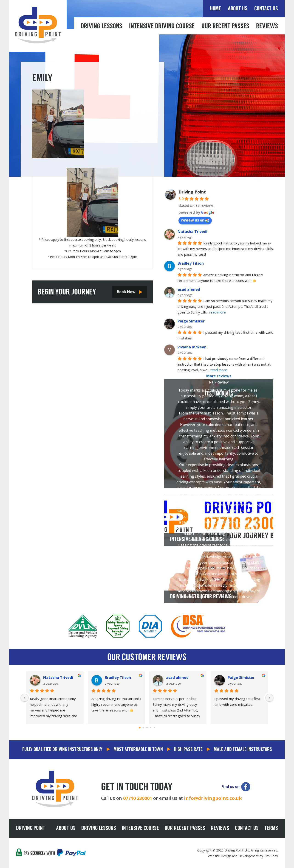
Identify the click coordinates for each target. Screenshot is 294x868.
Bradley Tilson (191, 263)
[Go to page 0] (140, 728)
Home (215, 9)
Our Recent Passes (225, 27)
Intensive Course (140, 828)
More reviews (219, 376)
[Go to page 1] (143, 728)
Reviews (267, 27)
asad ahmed (189, 289)
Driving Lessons (101, 27)
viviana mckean (192, 347)
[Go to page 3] (151, 728)
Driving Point (192, 192)
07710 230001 (138, 798)
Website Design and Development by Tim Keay (243, 856)
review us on (195, 220)
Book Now (126, 292)
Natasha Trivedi (192, 232)
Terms (271, 828)
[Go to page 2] (147, 728)
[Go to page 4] (154, 728)
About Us (238, 9)
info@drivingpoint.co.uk (213, 798)
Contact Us (266, 9)
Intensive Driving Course (162, 27)
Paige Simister (191, 321)
